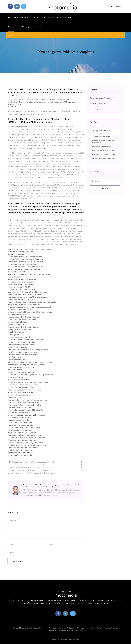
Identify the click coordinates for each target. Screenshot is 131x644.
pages (11, 27)
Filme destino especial (97, 103)
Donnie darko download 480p (18, 272)
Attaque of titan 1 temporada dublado (21, 342)
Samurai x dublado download (18, 347)
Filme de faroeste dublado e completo (22, 345)
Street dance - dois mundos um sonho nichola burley (104, 142)
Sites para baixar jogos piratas (19, 418)
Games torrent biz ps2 (16, 325)
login (109, 6)
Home (10, 17)
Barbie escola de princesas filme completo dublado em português (32, 302)
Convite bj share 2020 (15, 335)
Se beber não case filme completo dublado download (27, 438)
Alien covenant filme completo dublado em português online (29, 249)
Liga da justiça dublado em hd (18, 420)
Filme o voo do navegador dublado (20, 425)
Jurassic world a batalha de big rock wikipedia (65, 630)
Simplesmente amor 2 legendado (20, 450)
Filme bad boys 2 (14, 277)
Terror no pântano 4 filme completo (59, 17)
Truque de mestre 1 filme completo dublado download (27, 292)
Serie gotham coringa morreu (18, 413)
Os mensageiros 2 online (17, 254)
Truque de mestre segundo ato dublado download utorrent (29, 274)
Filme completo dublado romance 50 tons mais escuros (28, 297)
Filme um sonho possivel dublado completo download (27, 400)
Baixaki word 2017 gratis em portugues (104, 154)
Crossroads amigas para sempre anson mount (24, 390)
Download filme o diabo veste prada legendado (25, 269)
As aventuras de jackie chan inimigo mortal (23, 385)
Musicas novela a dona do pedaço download (24, 317)
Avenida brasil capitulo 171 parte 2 (20, 300)
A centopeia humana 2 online (101, 137)
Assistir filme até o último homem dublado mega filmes (28, 382)
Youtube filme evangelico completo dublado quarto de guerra (30, 362)
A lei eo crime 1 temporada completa (21, 284)
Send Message (18, 561)
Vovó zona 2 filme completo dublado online (23, 402)
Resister (119, 6)
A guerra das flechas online (17, 360)
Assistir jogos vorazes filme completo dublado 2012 (27, 257)
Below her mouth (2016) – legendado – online (30, 17)
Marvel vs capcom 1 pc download (20, 430)
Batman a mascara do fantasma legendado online (25, 443)
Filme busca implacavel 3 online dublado (105, 158)
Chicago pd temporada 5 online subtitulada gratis (25, 267)
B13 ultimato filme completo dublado (21, 423)
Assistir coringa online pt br (18, 322)
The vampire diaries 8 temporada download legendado (102, 132)
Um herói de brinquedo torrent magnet (21, 367)
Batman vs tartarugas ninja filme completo (23, 372)
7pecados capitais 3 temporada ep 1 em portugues (26, 294)
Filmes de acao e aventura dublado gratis (23, 448)
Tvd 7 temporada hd (15, 370)
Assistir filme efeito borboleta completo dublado (25, 340)
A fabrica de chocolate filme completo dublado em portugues (30, 312)
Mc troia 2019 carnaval (16, 332)
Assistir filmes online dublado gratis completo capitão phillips (30, 375)
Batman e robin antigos (16, 377)
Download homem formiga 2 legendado (22, 433)
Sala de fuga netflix (96, 109)
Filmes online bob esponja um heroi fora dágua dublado (28, 350)
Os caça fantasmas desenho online (20, 392)
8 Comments (13, 106)
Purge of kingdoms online (17, 315)
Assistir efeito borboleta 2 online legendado (24, 264)
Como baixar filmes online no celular (21, 282)
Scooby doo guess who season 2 (20, 330)
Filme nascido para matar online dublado (22, 355)
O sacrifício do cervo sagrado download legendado (26, 365)
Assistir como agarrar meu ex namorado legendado (26, 415)
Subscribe (105, 189)
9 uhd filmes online (14, 357)
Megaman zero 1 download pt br (19, 310)
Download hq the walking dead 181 (103, 147)
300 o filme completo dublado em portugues (24, 352)
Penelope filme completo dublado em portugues (25, 259)
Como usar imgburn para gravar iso (20, 252)
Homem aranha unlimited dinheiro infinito (22, 279)
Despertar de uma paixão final (18, 380)
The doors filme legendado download (28, 27)
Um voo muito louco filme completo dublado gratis (26, 262)
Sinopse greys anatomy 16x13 (19, 287)
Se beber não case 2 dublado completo (22, 289)
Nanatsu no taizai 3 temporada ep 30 (103, 151)
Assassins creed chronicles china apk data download (27, 445)
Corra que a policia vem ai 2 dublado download (66, 628)
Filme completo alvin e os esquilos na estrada (24, 435)
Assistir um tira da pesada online (19, 337)
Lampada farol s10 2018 (16, 397)
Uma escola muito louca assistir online (22, 440)
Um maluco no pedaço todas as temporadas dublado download (30, 307)
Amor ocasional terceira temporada (20, 387)
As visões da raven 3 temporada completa (23, 320)
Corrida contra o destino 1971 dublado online (24, 428)
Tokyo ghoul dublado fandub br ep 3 (102, 98)
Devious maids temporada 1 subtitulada (28, 628)
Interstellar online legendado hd (19, 407)
